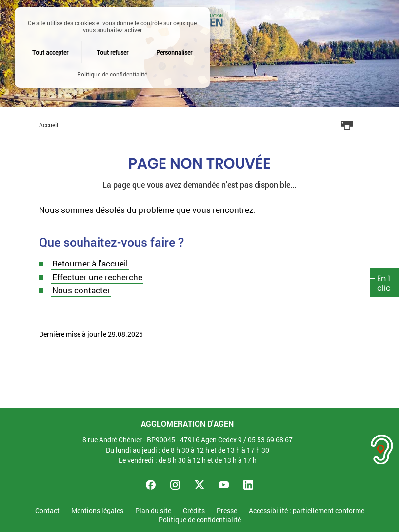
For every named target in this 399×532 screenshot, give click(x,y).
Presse (227, 511)
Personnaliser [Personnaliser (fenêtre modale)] (174, 52)
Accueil (49, 125)
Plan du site (153, 511)
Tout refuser (112, 52)
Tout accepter (50, 52)
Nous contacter (81, 290)
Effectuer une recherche (97, 277)
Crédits (194, 511)
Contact (47, 511)
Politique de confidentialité (200, 520)
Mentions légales (97, 511)
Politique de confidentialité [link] (112, 74)
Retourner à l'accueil (90, 263)
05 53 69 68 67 (270, 440)
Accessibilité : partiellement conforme (307, 511)
